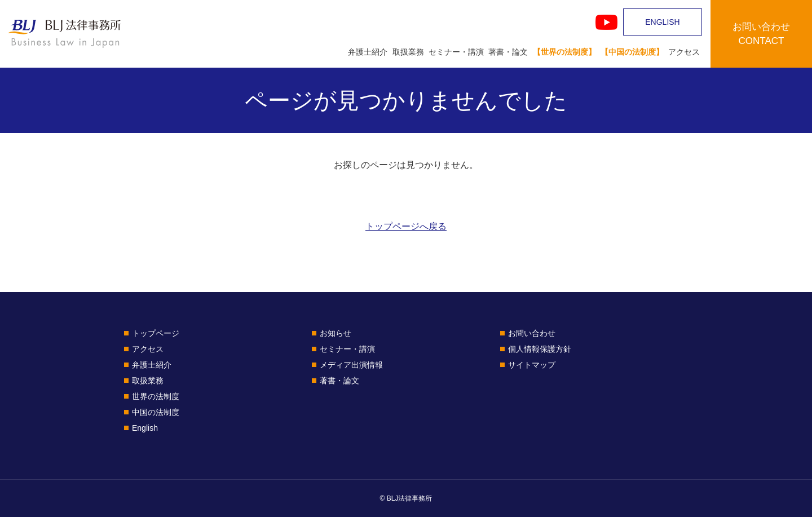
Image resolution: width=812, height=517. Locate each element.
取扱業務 (408, 52)
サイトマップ (532, 365)
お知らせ (336, 333)
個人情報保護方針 (540, 349)
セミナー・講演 (456, 52)
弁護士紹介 (368, 52)
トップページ (156, 333)
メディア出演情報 (351, 365)
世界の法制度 (156, 396)
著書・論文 (508, 52)
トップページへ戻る (406, 226)
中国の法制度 (156, 412)
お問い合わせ (532, 333)
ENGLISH (662, 22)
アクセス (684, 52)
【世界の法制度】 (564, 52)
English (145, 428)
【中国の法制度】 (632, 52)
